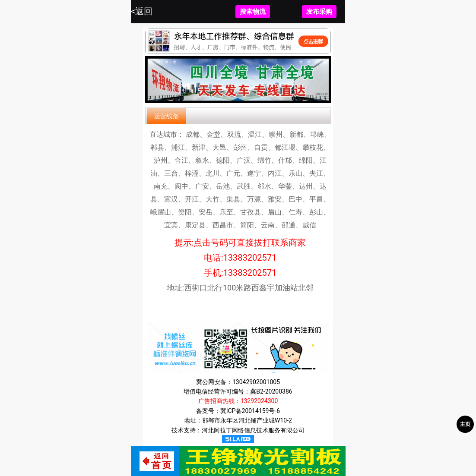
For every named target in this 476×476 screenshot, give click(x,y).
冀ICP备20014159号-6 (250, 411)
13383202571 (250, 258)
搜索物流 (253, 12)
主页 (465, 424)
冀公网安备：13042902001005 (238, 382)
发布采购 (319, 12)
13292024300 (259, 401)
